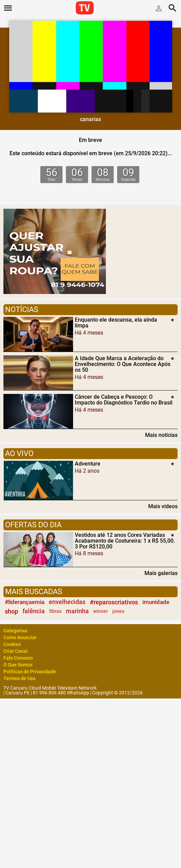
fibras (55, 611)
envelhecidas (67, 602)
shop (11, 611)
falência (34, 611)
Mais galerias (161, 573)
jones (118, 611)
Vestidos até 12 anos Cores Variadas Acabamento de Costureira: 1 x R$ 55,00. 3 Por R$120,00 (125, 541)
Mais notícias (161, 435)
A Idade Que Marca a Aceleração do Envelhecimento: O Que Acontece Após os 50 (123, 364)
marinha (77, 611)
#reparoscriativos (114, 602)
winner (101, 611)
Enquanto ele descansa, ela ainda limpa (116, 323)
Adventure (88, 464)
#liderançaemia (25, 602)
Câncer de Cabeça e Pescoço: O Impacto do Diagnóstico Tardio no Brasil (124, 400)
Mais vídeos (163, 506)
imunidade (156, 602)
